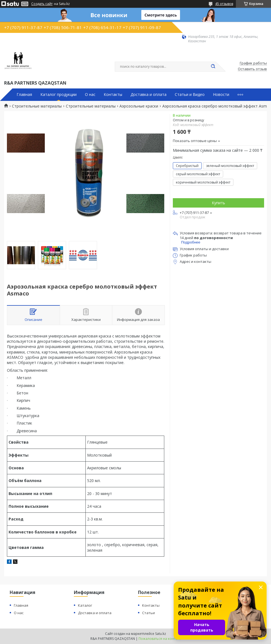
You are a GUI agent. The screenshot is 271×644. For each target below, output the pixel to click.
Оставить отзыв (252, 69)
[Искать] (213, 67)
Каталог (85, 605)
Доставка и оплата (148, 95)
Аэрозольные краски (139, 106)
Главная (24, 95)
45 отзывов (224, 4)
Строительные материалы (37, 106)
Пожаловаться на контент (160, 639)
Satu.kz (161, 634)
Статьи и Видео (190, 95)
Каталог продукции (58, 95)
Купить (218, 203)
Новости (221, 95)
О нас (90, 95)
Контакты (113, 95)
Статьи (148, 613)
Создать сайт (42, 4)
